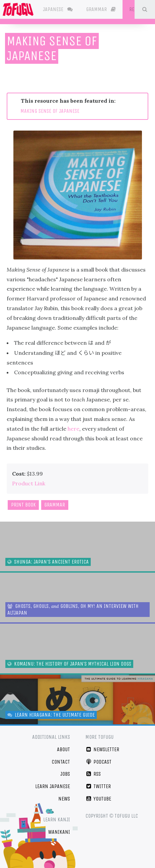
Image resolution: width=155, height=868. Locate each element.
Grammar (101, 9)
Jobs (65, 774)
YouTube (98, 799)
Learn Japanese (53, 786)
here (73, 429)
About (63, 749)
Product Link (29, 483)
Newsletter (102, 749)
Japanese (58, 9)
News (64, 799)
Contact (61, 762)
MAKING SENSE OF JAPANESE (50, 111)
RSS (93, 774)
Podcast (99, 762)
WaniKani (59, 832)
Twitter (98, 786)
